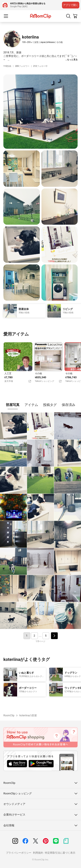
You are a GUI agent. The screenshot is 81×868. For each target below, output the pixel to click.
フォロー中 (40, 66)
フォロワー (22, 66)
